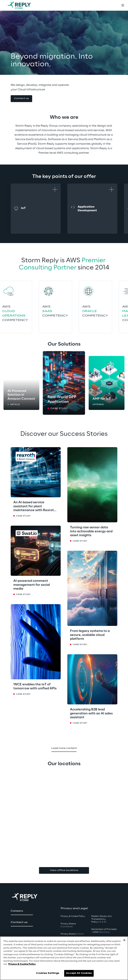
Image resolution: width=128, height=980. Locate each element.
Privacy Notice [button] (68, 925)
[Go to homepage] (22, 5)
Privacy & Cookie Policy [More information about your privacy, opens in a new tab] (22, 964)
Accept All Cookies (79, 973)
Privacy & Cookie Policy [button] (73, 916)
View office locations (64, 870)
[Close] (124, 940)
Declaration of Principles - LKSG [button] (104, 931)
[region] (64, 958)
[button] (21, 99)
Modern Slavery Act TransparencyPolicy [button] (101, 919)
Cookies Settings (48, 973)
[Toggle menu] (123, 5)
